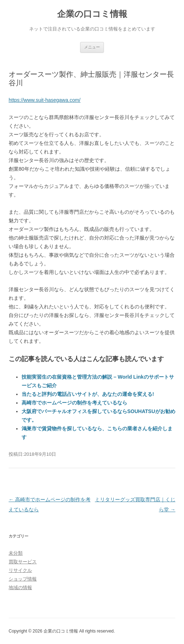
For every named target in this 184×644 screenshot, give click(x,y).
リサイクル (20, 570)
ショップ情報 (23, 579)
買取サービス (23, 562)
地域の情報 (20, 588)
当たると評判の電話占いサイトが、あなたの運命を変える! (88, 394)
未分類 (16, 553)
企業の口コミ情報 (92, 14)
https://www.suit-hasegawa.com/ (45, 100)
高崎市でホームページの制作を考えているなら (74, 403)
